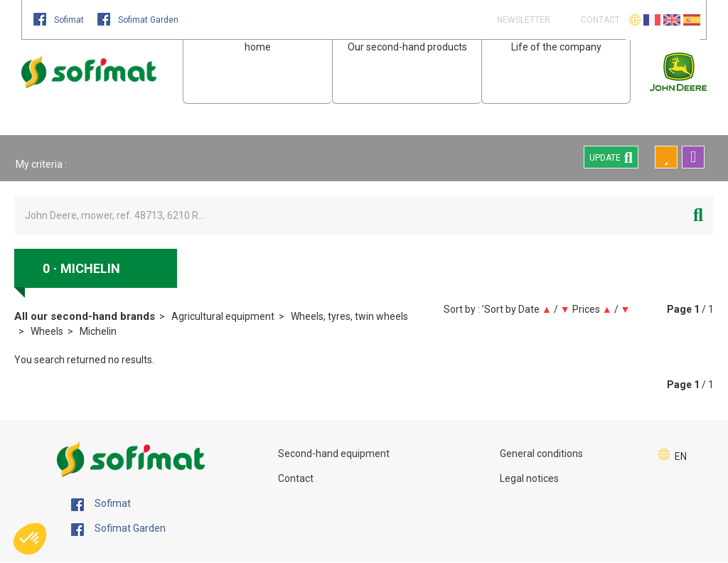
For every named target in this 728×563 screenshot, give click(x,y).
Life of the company (556, 47)
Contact (296, 478)
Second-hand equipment (334, 454)
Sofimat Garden (138, 20)
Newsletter (523, 20)
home (258, 47)
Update (611, 157)
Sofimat (60, 20)
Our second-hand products (407, 47)
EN (681, 456)
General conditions (541, 454)
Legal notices (529, 478)
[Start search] (698, 215)
